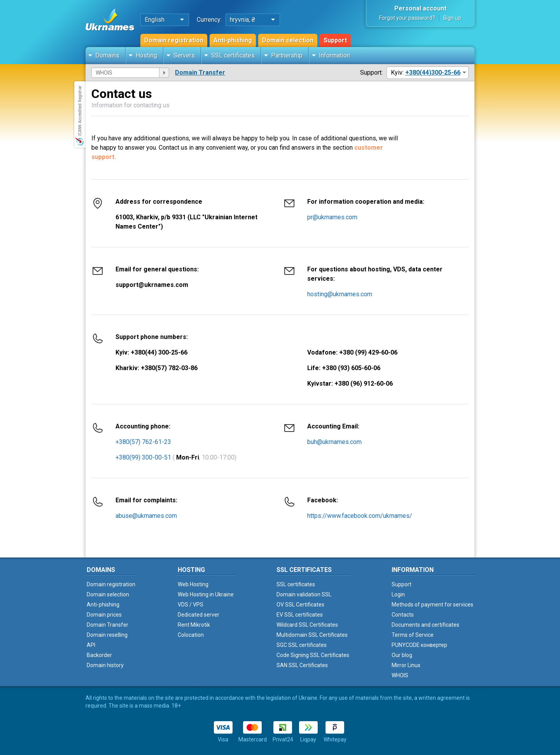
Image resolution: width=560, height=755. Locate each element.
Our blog (402, 655)
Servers (184, 55)
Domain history (105, 665)
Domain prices (104, 615)
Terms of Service (413, 635)
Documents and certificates (425, 625)
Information (334, 55)
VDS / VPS (191, 605)
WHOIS (400, 675)
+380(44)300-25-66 (433, 73)
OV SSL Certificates (300, 605)
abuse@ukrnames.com (146, 516)
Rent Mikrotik (194, 625)
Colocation (191, 635)
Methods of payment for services (432, 605)
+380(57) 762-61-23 (143, 442)
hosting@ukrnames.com (340, 294)
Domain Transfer (200, 73)
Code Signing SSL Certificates (313, 655)
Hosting (146, 55)
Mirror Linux (406, 665)
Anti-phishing (233, 40)
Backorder (99, 655)
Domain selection (288, 40)
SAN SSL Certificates (302, 665)
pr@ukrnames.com (332, 217)
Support (335, 40)
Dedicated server (199, 615)
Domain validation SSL (304, 594)
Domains (107, 55)
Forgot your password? (407, 18)
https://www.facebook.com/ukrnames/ (360, 516)
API (91, 645)
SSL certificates (233, 55)
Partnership (287, 55)
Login (398, 594)
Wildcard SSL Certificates (307, 625)
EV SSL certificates (300, 615)
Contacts (403, 615)
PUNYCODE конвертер (419, 645)
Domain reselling (107, 635)
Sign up (452, 18)
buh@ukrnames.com (334, 442)
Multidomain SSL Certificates (312, 635)
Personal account (420, 8)
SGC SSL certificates (302, 645)
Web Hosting (193, 584)
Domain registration (174, 40)
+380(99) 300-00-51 (143, 457)
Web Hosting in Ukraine (206, 594)
